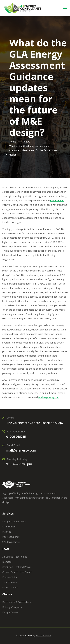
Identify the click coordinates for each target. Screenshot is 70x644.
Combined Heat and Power (17, 567)
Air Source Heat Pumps (15, 557)
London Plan (57, 200)
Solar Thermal (10, 582)
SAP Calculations (11, 542)
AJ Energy (30, 635)
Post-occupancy (11, 537)
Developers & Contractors (16, 602)
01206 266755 (16, 437)
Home (13, 142)
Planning (7, 532)
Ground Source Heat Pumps (17, 572)
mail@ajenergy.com (21, 450)
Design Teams (10, 612)
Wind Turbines (10, 587)
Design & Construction (14, 521)
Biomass (7, 562)
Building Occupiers (12, 607)
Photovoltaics (10, 577)
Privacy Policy (43, 635)
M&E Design (9, 526)
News (27, 142)
